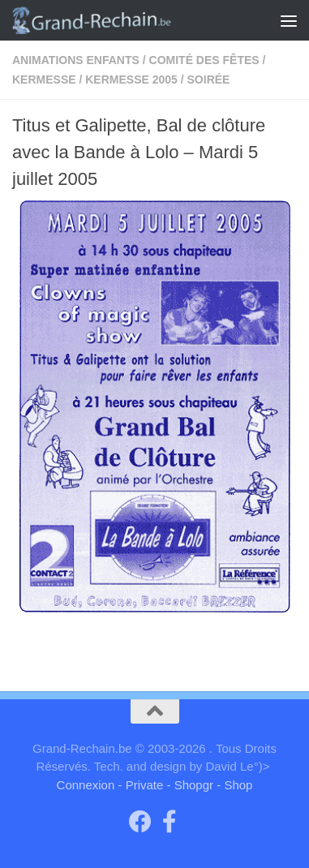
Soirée (209, 79)
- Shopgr (191, 785)
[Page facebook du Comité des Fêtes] (170, 822)
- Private (140, 785)
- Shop (234, 785)
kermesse (44, 79)
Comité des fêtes (204, 60)
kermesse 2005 (131, 79)
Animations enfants (76, 60)
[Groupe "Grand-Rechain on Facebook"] (140, 822)
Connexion (86, 785)
